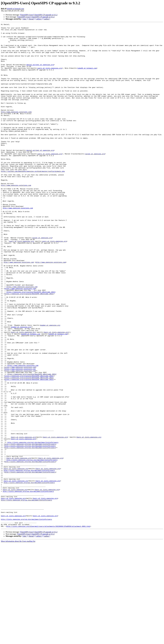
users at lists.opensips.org (50, 77)
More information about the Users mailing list (18, 642)
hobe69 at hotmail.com (15, 9)
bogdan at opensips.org (50, 386)
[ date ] (25, 19)
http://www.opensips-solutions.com (16, 218)
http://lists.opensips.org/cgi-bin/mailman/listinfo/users (33, 526)
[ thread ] (31, 19)
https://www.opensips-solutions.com (22, 339)
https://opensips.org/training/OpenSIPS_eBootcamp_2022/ (31, 346)
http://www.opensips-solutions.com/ (16, 130)
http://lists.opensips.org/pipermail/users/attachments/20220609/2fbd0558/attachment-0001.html (48, 627)
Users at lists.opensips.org (23, 394)
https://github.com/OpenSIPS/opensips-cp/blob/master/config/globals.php (33, 201)
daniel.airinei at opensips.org (40, 73)
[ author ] (47, 19)
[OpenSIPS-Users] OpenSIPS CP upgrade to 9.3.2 (39, 15)
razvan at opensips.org (95, 180)
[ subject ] (39, 19)
